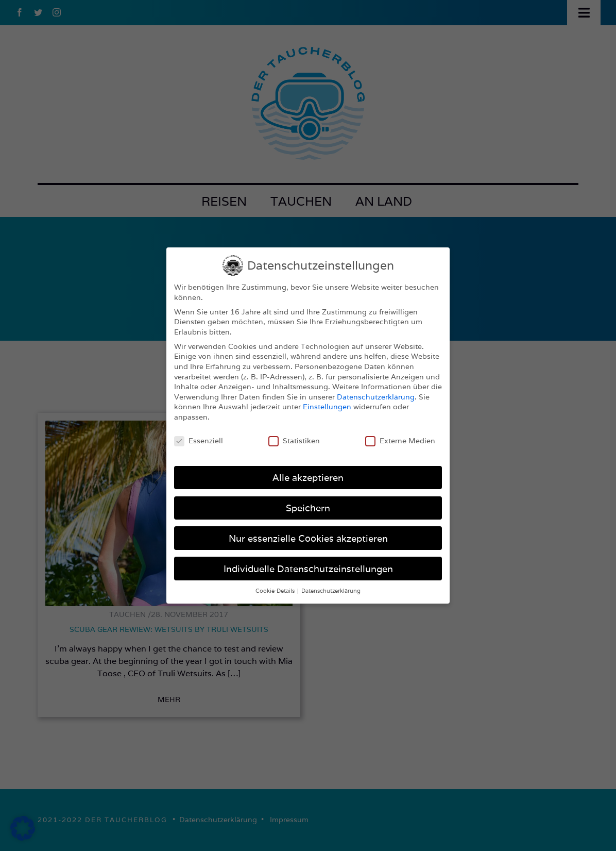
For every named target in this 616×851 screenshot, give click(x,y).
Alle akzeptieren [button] (308, 478)
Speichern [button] (308, 508)
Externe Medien (400, 441)
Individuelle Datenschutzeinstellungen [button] (308, 569)
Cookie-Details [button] (276, 591)
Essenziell (199, 441)
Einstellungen (327, 407)
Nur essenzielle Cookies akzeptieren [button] (308, 538)
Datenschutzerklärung (376, 397)
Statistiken (294, 441)
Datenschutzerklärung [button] (331, 591)
